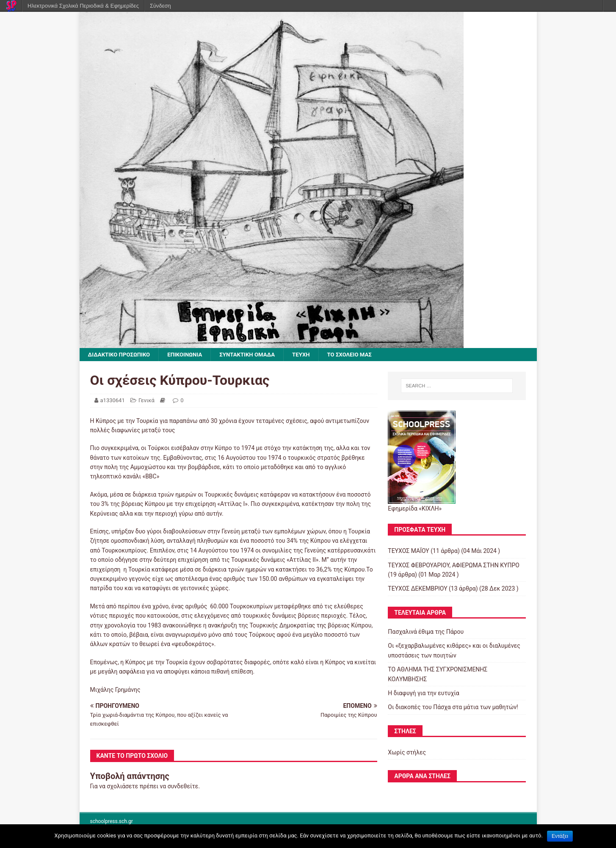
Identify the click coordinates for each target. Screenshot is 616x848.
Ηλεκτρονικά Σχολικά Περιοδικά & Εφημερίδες (83, 6)
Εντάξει (560, 836)
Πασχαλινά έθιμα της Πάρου (426, 632)
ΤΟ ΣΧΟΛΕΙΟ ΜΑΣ (361, 355)
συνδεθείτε (183, 787)
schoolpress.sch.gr (112, 822)
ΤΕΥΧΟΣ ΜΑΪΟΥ (408, 552)
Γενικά (146, 401)
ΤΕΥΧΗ (311, 355)
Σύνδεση (160, 6)
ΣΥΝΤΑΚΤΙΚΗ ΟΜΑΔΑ (255, 355)
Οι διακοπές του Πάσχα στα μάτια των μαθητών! (453, 708)
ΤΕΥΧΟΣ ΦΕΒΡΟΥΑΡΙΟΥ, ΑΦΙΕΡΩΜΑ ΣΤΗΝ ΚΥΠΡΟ (454, 566)
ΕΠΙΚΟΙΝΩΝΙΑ (189, 355)
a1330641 (113, 401)
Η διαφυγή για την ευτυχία (423, 693)
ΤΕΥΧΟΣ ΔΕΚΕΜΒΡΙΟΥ (417, 589)
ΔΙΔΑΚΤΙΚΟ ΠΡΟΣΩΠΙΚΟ (121, 355)
